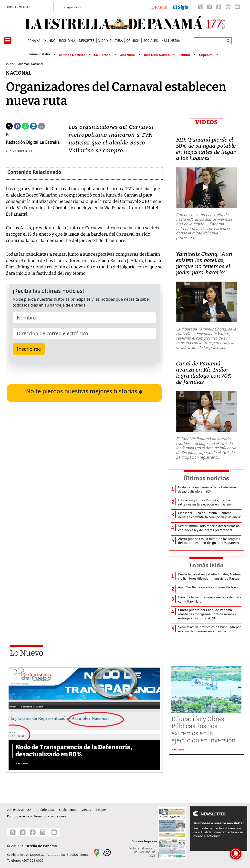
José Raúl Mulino (157, 55)
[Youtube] (237, 7)
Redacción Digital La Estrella (33, 142)
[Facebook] (219, 7)
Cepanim (206, 55)
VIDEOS (206, 122)
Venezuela (127, 55)
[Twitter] (9, 126)
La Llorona (102, 55)
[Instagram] (228, 7)
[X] (209, 7)
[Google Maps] (97, 852)
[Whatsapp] (25, 126)
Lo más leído (206, 565)
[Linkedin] (33, 126)
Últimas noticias (206, 478)
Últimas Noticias (72, 55)
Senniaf (184, 55)
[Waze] (107, 852)
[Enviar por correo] (42, 126)
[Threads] (200, 7)
